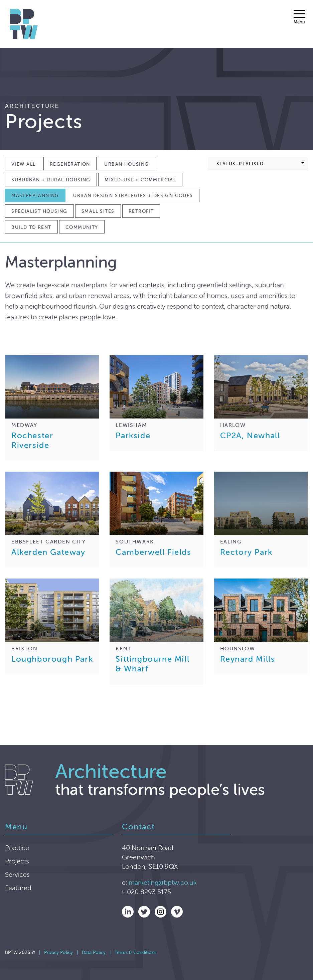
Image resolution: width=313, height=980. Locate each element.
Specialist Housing (39, 211)
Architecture (32, 106)
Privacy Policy (58, 952)
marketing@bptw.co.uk (163, 882)
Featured (18, 888)
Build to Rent (31, 227)
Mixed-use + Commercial (140, 180)
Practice (17, 848)
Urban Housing (126, 164)
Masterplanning (35, 195)
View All (23, 164)
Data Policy (94, 952)
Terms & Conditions (135, 952)
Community (82, 227)
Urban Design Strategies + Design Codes (133, 195)
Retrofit (141, 211)
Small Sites (98, 211)
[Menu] (299, 17)
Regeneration (70, 164)
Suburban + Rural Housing (51, 180)
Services (17, 874)
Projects (17, 861)
